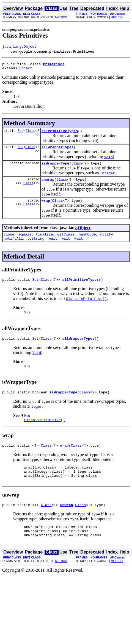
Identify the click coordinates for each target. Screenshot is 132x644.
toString (36, 246)
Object (26, 70)
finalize (44, 242)
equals (25, 242)
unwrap (48, 185)
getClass (66, 242)
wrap (46, 207)
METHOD (61, 17)
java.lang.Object (19, 47)
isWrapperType (55, 168)
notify (107, 242)
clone (9, 242)
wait (53, 246)
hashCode (87, 242)
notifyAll (13, 246)
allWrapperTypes (58, 151)
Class (30, 134)
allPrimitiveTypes (60, 134)
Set (20, 134)
